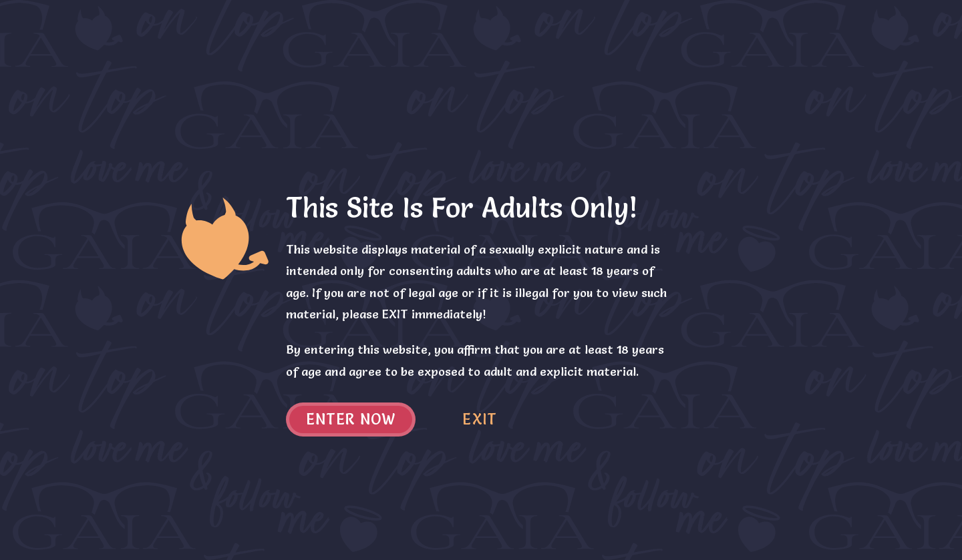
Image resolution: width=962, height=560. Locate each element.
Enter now (351, 419)
